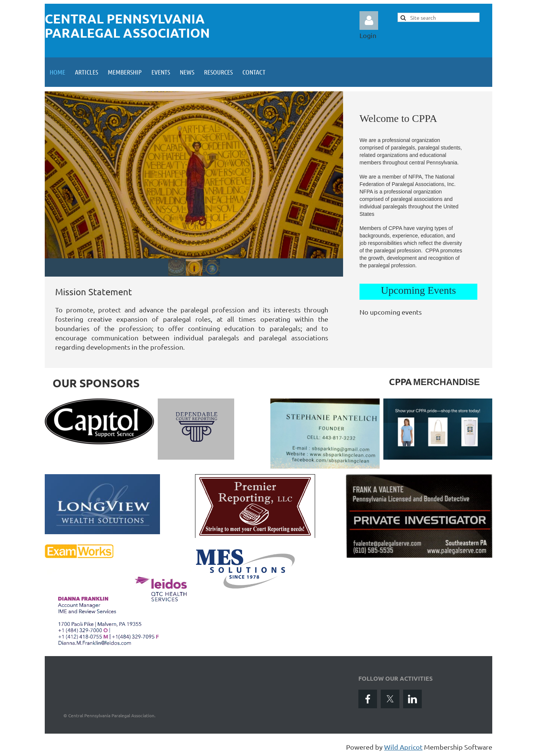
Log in (369, 21)
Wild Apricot (403, 747)
